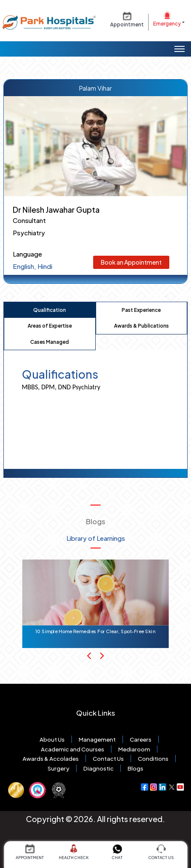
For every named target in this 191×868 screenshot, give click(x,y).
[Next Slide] (102, 655)
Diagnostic (98, 768)
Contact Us (108, 758)
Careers (141, 739)
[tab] (50, 310)
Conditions (153, 758)
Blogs (135, 768)
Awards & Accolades (51, 758)
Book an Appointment (131, 262)
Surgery (58, 768)
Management (97, 739)
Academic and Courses (73, 749)
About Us (52, 739)
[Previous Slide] (89, 655)
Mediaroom (134, 749)
